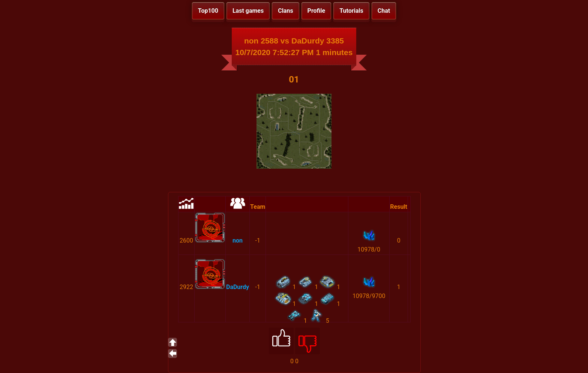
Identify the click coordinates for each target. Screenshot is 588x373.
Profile (316, 11)
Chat (384, 11)
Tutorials (351, 11)
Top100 (208, 11)
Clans (285, 11)
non (238, 240)
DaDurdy (238, 287)
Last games (248, 11)
